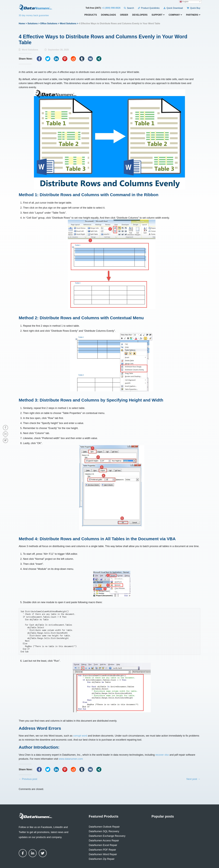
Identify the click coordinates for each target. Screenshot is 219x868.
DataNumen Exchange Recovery (107, 836)
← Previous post (28, 779)
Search (129, 8)
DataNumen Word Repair (103, 854)
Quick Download (173, 8)
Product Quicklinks (149, 8)
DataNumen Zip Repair (102, 859)
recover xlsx (162, 755)
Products (91, 15)
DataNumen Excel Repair (103, 845)
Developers (140, 15)
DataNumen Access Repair (104, 841)
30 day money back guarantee (34, 15)
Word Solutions (68, 23)
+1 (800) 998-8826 (111, 8)
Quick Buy (194, 8)
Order (124, 15)
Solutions (33, 23)
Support (158, 15)
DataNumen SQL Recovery (104, 831)
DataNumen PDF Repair (102, 850)
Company (175, 15)
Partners (193, 15)
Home (22, 23)
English (184, 2)
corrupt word (80, 736)
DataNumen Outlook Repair (104, 827)
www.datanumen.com (71, 759)
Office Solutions (49, 23)
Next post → (193, 779)
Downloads (108, 15)
